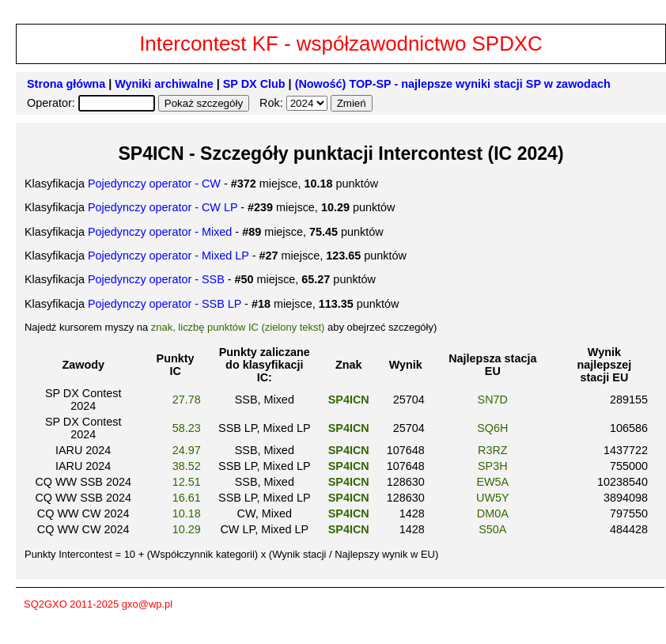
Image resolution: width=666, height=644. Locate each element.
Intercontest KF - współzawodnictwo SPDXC (341, 44)
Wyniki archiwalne (164, 84)
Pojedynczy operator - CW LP (163, 207)
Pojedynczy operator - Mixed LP (168, 256)
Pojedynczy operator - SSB (156, 279)
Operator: (53, 103)
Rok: (273, 103)
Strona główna (66, 84)
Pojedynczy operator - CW (154, 184)
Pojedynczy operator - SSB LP (165, 304)
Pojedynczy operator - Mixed (160, 232)
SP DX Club (254, 84)
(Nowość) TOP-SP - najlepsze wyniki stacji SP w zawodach (453, 84)
